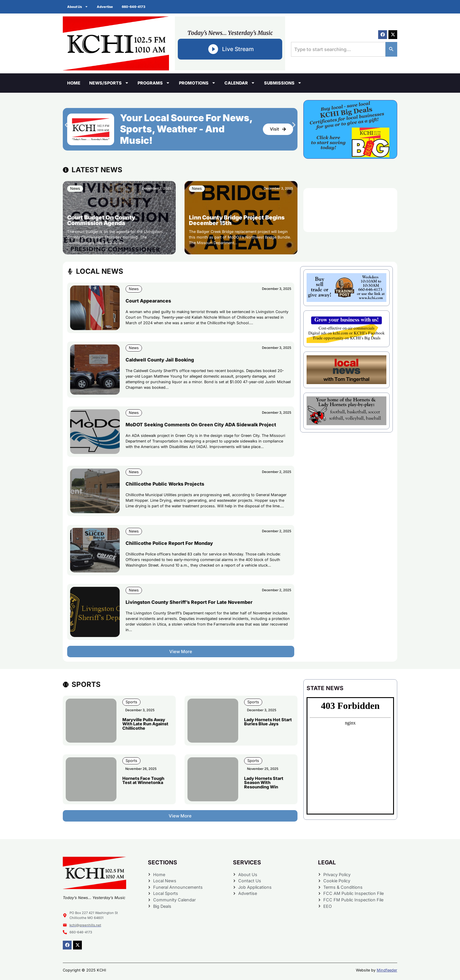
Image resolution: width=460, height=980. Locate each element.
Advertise (105, 7)
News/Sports (109, 83)
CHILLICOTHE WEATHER (350, 210)
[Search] (391, 49)
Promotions (197, 83)
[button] (66, 125)
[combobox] (338, 49)
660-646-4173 (133, 7)
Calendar (240, 83)
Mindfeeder (387, 970)
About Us (78, 7)
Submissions (283, 83)
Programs (154, 83)
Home (74, 83)
